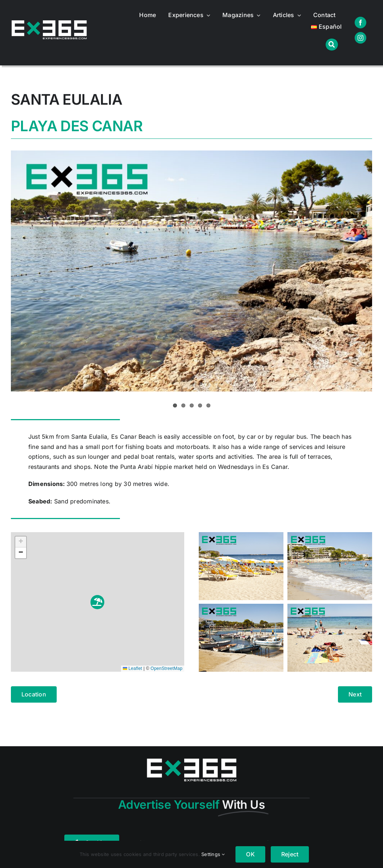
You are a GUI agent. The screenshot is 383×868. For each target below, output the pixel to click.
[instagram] (360, 38)
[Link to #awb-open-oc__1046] (332, 45)
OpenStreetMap (166, 668)
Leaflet (132, 668)
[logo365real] (49, 23)
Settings (213, 854)
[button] (98, 602)
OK (250, 854)
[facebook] (360, 23)
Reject (290, 854)
